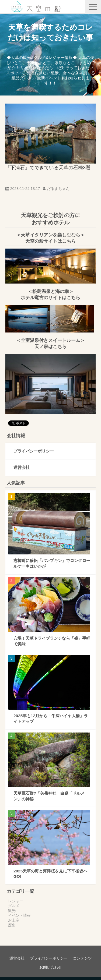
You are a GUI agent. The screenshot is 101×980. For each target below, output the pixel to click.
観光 (12, 911)
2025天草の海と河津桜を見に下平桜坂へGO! (50, 874)
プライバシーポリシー (34, 451)
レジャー (16, 901)
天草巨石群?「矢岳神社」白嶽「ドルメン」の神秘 (49, 796)
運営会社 (22, 467)
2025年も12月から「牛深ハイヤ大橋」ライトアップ (51, 719)
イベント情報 (19, 915)
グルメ (14, 906)
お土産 (14, 920)
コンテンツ (82, 958)
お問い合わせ (51, 967)
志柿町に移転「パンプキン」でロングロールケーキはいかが (52, 563)
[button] (93, 7)
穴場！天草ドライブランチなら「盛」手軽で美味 (52, 641)
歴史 (12, 925)
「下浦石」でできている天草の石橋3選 (48, 168)
